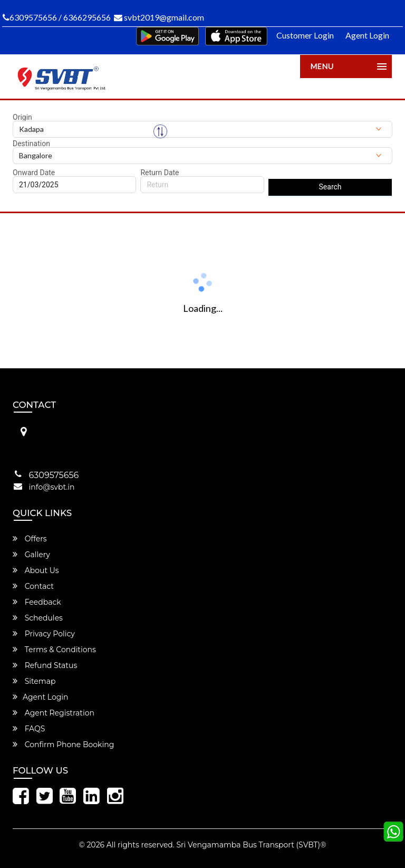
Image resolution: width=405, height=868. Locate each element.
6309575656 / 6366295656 (57, 17)
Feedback (37, 602)
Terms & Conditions (54, 650)
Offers (30, 539)
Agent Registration (54, 713)
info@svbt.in (52, 487)
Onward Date (34, 173)
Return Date (160, 173)
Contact (33, 586)
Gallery (31, 555)
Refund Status (45, 665)
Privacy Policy (44, 634)
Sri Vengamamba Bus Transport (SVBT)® (251, 845)
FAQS (29, 729)
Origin (22, 117)
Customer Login (305, 35)
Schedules (38, 618)
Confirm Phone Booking (63, 745)
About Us (36, 570)
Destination (31, 144)
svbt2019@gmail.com (159, 17)
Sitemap (34, 681)
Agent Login (367, 35)
